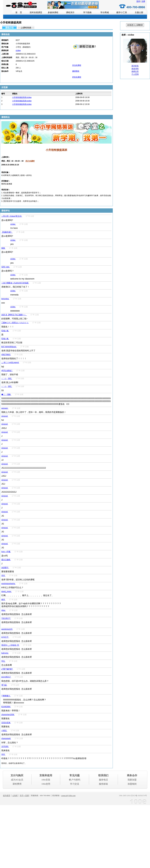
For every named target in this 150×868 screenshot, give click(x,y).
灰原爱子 (5, 568)
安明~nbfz (6, 267)
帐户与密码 (75, 780)
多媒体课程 (53, 12)
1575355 (5, 747)
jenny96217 (6, 677)
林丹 (3, 600)
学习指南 (87, 12)
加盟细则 (132, 784)
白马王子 (5, 637)
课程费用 (17, 784)
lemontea (5, 299)
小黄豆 (4, 731)
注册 (143, 1)
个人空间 (135, 74)
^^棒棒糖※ (6, 696)
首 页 (19, 12)
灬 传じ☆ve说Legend (10, 363)
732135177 (6, 618)
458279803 (6, 355)
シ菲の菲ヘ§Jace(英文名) (12, 216)
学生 (3, 661)
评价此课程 (77, 77)
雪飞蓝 (4, 685)
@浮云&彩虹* (7, 371)
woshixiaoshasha (8, 584)
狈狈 (3, 248)
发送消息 (135, 69)
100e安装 (46, 780)
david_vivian (6, 592)
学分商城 (105, 12)
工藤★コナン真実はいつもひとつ (15, 323)
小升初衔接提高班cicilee (22, 97)
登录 (138, 1)
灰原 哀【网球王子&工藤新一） (14, 315)
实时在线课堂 (36, 12)
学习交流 (75, 784)
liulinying (5, 653)
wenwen (5, 408)
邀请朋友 (76, 71)
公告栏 (15, 796)
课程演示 (70, 12)
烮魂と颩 (5, 331)
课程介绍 (9, 28)
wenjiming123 (7, 629)
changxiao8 (6, 738)
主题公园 (139, 12)
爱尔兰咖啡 (6, 560)
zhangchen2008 (8, 715)
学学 (3, 754)
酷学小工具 (122, 12)
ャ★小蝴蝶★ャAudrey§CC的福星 (15, 283)
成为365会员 (17, 780)
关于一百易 (24, 796)
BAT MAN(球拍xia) (9, 347)
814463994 (6, 707)
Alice (4, 610)
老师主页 (135, 71)
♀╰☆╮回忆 (7, 379)
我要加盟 (132, 780)
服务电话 (103, 780)
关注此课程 (77, 65)
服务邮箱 (103, 784)
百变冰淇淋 (6, 723)
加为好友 (135, 66)
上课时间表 (26, 28)
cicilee (18, 50)
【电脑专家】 (7, 232)
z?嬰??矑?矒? (7, 669)
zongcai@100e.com (68, 796)
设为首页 (7, 796)
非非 (3, 576)
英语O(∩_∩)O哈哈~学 (10, 645)
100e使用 (46, 784)
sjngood (5, 416)
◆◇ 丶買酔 (6, 394)
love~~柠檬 (6, 552)
